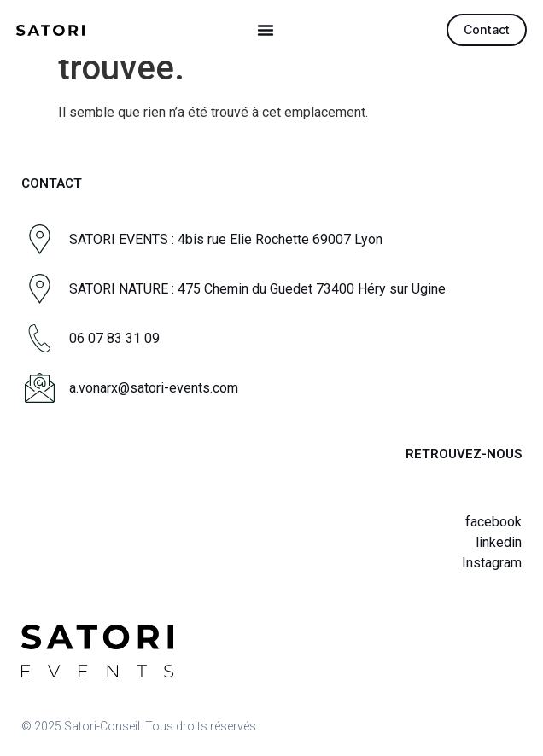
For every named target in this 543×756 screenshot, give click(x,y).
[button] (266, 30)
